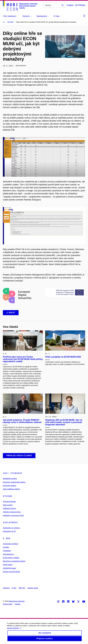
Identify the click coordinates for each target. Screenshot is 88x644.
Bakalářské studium (10, 479)
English (70, 5)
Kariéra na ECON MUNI (11, 572)
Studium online (33, 588)
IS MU (14, 588)
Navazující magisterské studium (14, 482)
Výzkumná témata (9, 502)
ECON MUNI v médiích (11, 558)
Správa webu (8, 604)
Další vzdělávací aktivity (11, 489)
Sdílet (11, 313)
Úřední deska (8, 565)
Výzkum (7, 496)
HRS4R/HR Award (9, 568)
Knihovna (6, 588)
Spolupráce (10, 523)
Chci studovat (13, 473)
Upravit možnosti (14, 630)
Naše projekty (8, 505)
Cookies (18, 604)
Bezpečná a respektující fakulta (14, 561)
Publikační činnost (9, 508)
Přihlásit (80, 5)
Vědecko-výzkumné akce (12, 512)
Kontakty (6, 547)
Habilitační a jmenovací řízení (13, 515)
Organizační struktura (11, 544)
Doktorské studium (10, 486)
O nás (7, 538)
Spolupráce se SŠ (9, 531)
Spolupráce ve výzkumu (11, 528)
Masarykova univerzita (16, 601)
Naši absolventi (8, 554)
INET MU (22, 588)
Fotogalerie (7, 551)
